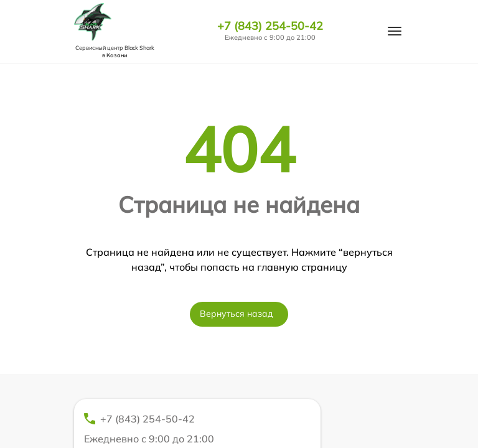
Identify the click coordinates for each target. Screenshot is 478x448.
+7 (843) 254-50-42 (270, 26)
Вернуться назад (237, 314)
